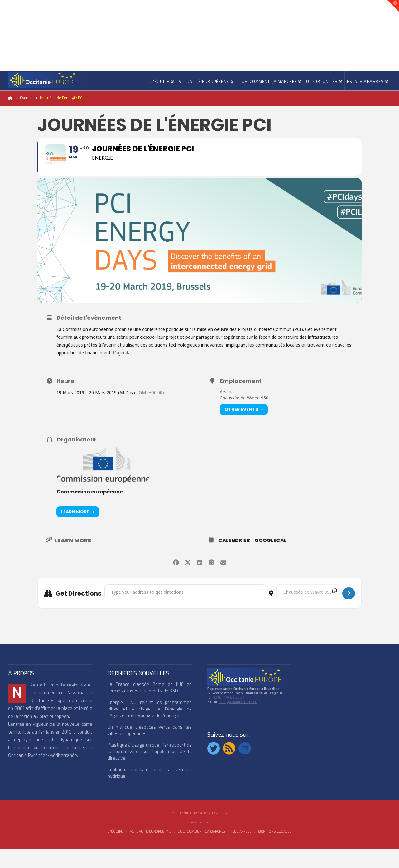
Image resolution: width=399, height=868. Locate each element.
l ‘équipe (115, 850)
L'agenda (122, 371)
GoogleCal (271, 559)
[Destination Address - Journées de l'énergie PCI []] (308, 611)
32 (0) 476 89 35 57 (229, 716)
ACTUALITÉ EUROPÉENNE (151, 850)
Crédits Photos (199, 841)
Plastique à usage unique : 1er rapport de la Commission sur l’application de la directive (150, 770)
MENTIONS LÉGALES (275, 850)
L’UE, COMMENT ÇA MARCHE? (202, 850)
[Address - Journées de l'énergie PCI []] (185, 611)
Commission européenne (90, 510)
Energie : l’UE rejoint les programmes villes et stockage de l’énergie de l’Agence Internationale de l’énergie (150, 728)
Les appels (242, 850)
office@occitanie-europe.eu (238, 721)
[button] (393, 6)
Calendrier (234, 559)
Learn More (78, 530)
